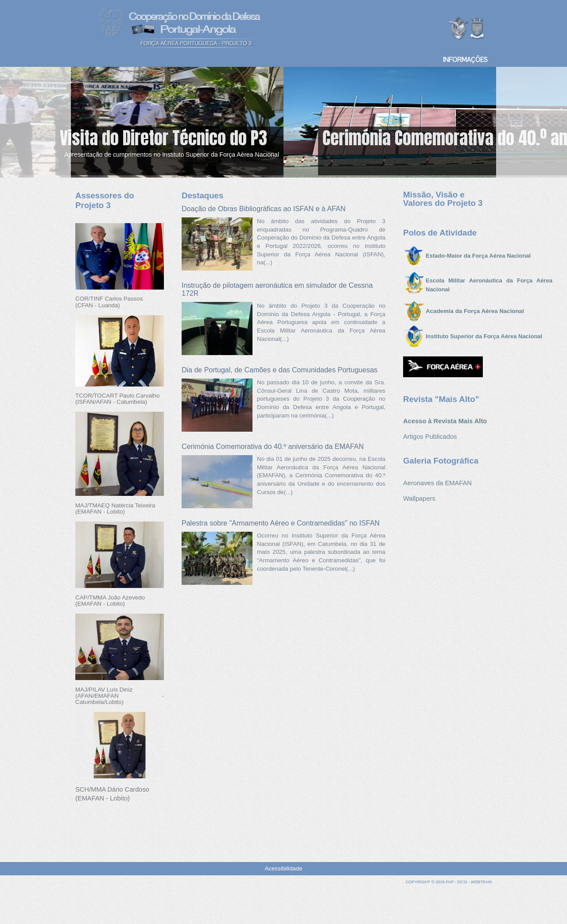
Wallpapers (419, 499)
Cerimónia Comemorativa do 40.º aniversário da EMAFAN (273, 447)
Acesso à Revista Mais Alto (445, 421)
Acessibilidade (283, 868)
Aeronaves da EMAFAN (437, 483)
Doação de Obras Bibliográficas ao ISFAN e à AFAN (264, 209)
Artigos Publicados (430, 437)
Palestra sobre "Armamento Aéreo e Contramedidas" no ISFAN (281, 523)
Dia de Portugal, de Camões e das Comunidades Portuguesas (280, 370)
